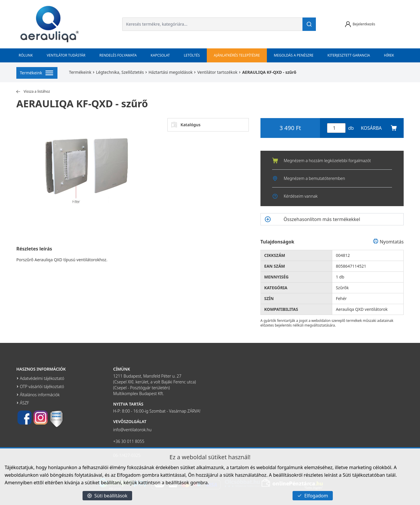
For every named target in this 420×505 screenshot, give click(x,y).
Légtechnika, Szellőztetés (120, 72)
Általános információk (40, 395)
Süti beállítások (107, 496)
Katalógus (186, 125)
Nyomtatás (388, 242)
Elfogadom (313, 496)
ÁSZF (24, 403)
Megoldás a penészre (294, 55)
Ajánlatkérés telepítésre (237, 55)
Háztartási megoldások (170, 72)
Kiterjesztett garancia (349, 55)
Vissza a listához (33, 92)
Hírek (389, 55)
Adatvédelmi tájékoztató (42, 378)
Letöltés (192, 55)
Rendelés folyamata (118, 55)
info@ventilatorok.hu (132, 430)
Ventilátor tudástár (66, 55)
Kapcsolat (160, 55)
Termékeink (80, 72)
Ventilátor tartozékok (217, 72)
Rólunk (26, 55)
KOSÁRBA (379, 128)
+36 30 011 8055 (129, 441)
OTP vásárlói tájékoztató (42, 386)
